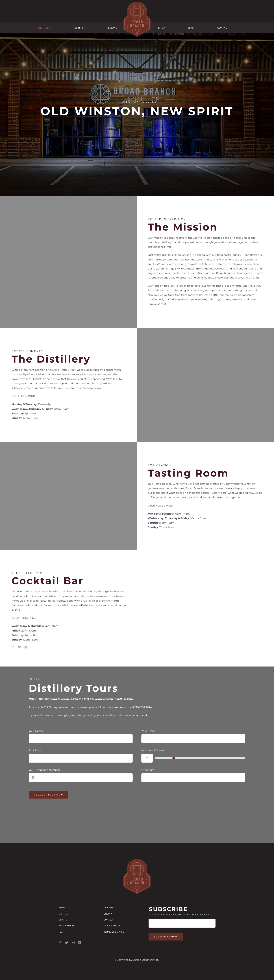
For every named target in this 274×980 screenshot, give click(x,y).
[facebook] (13, 647)
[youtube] (80, 942)
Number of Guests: (153, 750)
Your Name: (36, 731)
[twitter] (19, 647)
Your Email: (148, 731)
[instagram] (26, 647)
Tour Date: (35, 750)
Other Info (148, 770)
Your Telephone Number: (44, 770)
